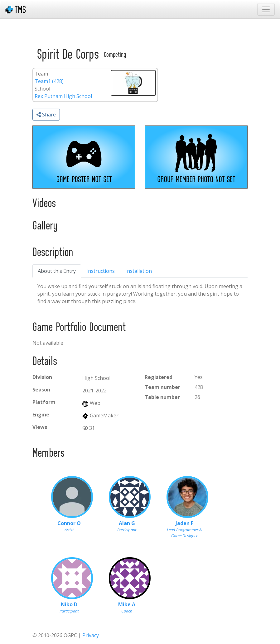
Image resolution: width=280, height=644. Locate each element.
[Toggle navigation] (266, 9)
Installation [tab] (139, 271)
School (42, 89)
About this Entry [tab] (57, 271)
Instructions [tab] (101, 271)
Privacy (91, 635)
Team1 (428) (49, 81)
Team (41, 74)
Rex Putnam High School (63, 96)
